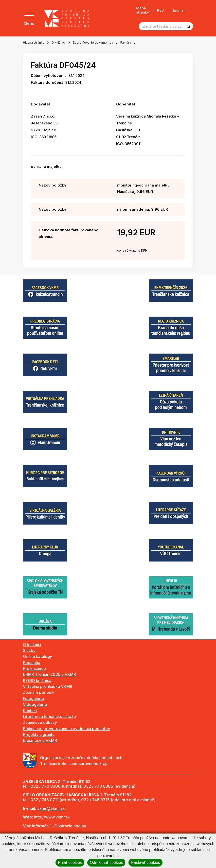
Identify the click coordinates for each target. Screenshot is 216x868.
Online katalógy (37, 656)
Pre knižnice (34, 668)
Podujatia (32, 663)
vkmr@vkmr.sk (51, 808)
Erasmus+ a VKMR (40, 740)
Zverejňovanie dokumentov (93, 43)
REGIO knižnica (37, 681)
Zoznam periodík (39, 692)
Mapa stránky (141, 10)
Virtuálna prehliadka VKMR (48, 686)
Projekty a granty (39, 734)
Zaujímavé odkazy (40, 722)
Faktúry (126, 43)
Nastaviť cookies (145, 862)
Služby (29, 650)
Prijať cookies (70, 862)
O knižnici (59, 43)
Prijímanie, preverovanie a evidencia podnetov (66, 729)
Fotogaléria (33, 698)
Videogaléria (35, 704)
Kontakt (30, 711)
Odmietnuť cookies (106, 862)
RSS (159, 10)
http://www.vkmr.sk (52, 817)
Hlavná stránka (34, 43)
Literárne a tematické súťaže (49, 716)
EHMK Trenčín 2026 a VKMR (49, 674)
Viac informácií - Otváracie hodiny (54, 826)
